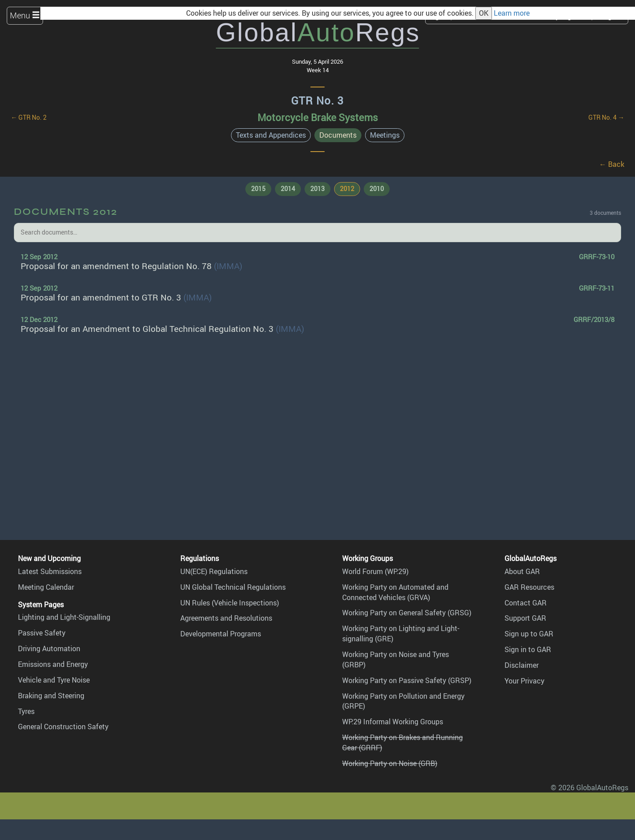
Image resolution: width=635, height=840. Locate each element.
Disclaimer (522, 665)
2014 (288, 189)
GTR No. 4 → (606, 117)
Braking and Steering (51, 696)
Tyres (26, 711)
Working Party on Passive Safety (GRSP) (407, 680)
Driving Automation (49, 648)
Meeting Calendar (46, 587)
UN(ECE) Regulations (214, 571)
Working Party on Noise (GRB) (390, 763)
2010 (377, 189)
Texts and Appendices (271, 135)
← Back (612, 164)
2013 (317, 189)
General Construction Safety (63, 727)
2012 (347, 189)
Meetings (385, 135)
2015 (258, 189)
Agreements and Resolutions (226, 618)
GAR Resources (529, 587)
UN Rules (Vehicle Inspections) (230, 603)
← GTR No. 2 (29, 117)
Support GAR (525, 618)
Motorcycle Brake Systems (318, 117)
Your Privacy (524, 681)
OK (484, 13)
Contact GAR (526, 603)
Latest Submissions (50, 571)
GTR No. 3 (317, 100)
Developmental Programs (221, 634)
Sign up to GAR (529, 634)
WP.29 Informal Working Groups (393, 722)
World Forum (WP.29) (375, 571)
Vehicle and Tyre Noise (54, 680)
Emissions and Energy (53, 664)
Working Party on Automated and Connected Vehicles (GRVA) (395, 592)
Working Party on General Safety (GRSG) (407, 613)
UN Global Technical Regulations (233, 587)
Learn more (512, 13)
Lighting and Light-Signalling (64, 617)
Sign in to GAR (528, 649)
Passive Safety (42, 633)
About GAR (522, 571)
